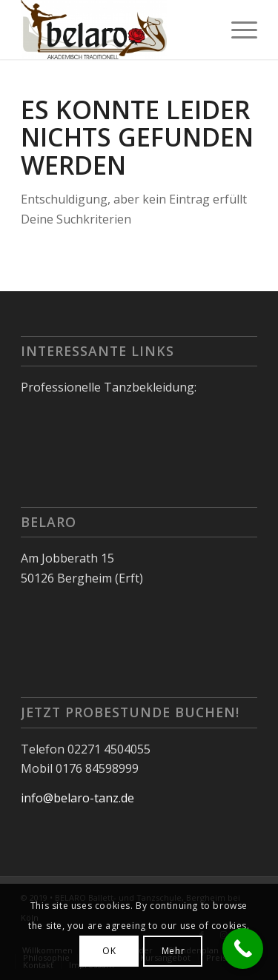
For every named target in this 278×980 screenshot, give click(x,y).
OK (109, 951)
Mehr (173, 951)
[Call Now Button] (243, 949)
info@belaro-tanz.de (77, 798)
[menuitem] (237, 30)
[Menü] (237, 30)
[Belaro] (115, 30)
